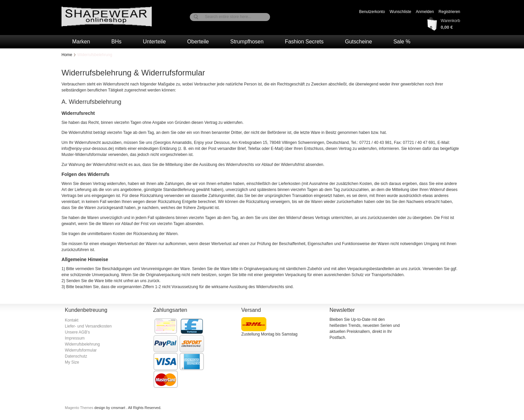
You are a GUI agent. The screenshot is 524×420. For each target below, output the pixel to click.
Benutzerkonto (372, 12)
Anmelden (425, 12)
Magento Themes (80, 408)
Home (67, 55)
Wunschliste (400, 12)
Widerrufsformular (81, 350)
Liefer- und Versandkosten (88, 326)
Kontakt (72, 320)
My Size (72, 362)
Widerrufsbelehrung (82, 344)
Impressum (75, 338)
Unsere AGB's (77, 332)
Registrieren (449, 12)
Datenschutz (76, 356)
